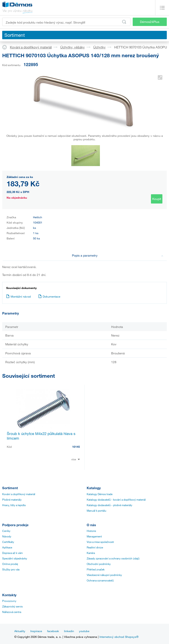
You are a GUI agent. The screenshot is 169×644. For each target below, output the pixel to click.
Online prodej (10, 564)
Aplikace (7, 547)
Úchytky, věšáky (73, 47)
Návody (7, 536)
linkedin (69, 631)
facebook (53, 631)
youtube (84, 631)
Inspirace (36, 631)
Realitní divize (95, 547)
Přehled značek (96, 569)
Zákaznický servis (12, 606)
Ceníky (6, 531)
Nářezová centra (12, 612)
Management (94, 536)
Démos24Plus (150, 22)
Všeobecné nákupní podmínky (104, 575)
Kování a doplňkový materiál (31, 47)
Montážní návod (18, 296)
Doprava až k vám (12, 553)
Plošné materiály (12, 500)
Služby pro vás (11, 569)
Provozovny (9, 601)
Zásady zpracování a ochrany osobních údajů (113, 558)
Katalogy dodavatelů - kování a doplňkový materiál (116, 500)
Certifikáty (8, 542)
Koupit (157, 199)
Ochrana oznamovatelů (100, 580)
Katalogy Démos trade (100, 494)
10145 (76, 447)
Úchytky (99, 47)
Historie (91, 531)
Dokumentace (49, 296)
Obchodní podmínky (99, 564)
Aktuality (20, 631)
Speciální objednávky (15, 558)
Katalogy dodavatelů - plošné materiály (109, 505)
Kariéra (91, 553)
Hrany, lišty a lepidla (14, 505)
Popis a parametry (118, 255)
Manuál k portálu (96, 511)
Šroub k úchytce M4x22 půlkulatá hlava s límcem (41, 436)
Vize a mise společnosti (100, 542)
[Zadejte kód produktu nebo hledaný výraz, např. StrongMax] (66, 22)
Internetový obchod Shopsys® (119, 637)
